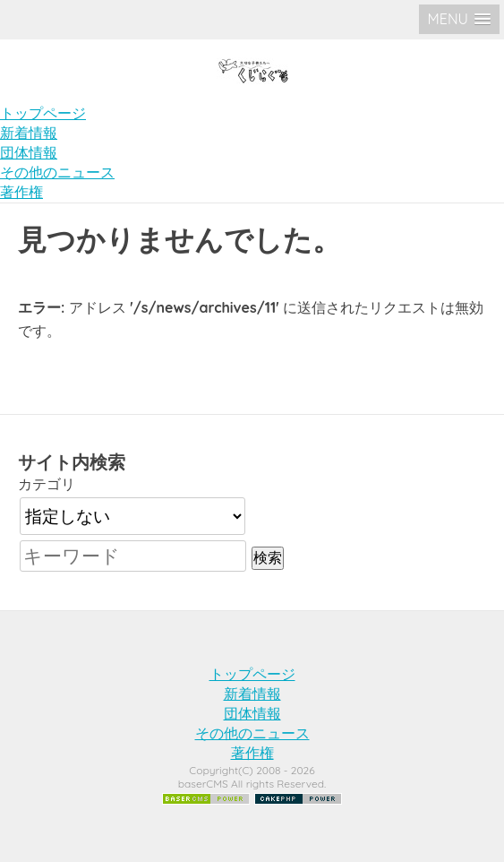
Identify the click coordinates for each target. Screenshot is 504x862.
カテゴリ (47, 484)
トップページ (43, 113)
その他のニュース (57, 172)
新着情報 (29, 133)
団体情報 (29, 152)
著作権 (21, 192)
